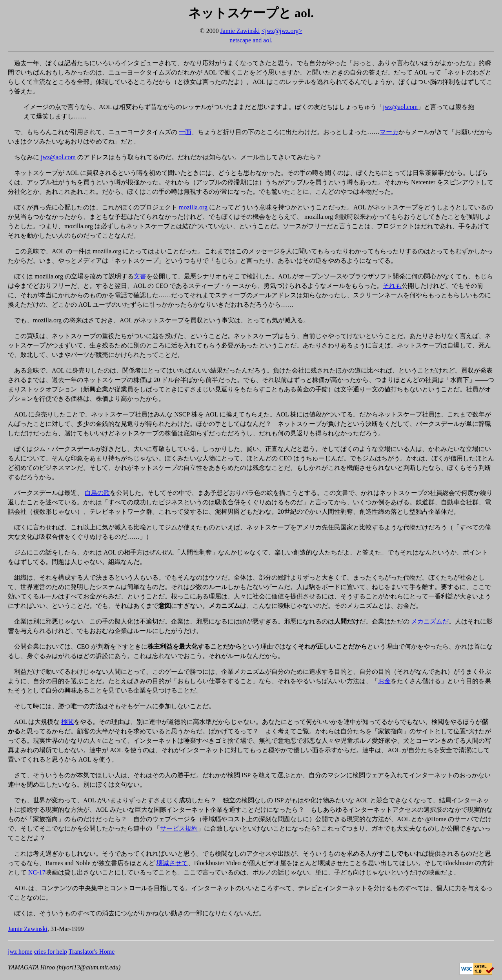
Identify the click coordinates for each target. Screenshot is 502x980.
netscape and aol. (251, 40)
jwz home (20, 952)
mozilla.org (193, 207)
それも (392, 286)
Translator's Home (92, 952)
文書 (140, 276)
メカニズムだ (430, 621)
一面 (185, 132)
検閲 (67, 722)
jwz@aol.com (400, 107)
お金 (384, 681)
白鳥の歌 (97, 493)
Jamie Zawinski (240, 31)
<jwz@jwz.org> (282, 31)
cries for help (51, 952)
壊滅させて (172, 863)
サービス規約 (179, 828)
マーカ (389, 132)
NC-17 (37, 872)
